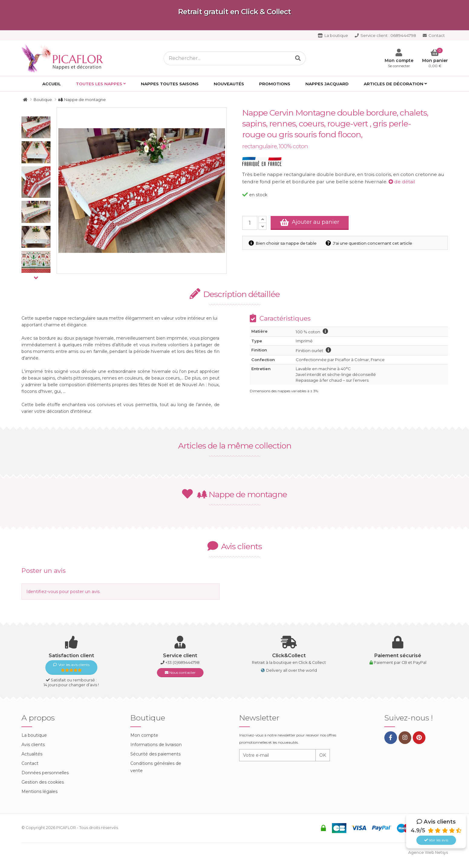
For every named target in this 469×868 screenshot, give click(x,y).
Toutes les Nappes (99, 84)
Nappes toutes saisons (170, 84)
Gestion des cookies (43, 782)
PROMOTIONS (275, 84)
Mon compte (144, 735)
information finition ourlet (328, 350)
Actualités (32, 754)
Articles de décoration (394, 84)
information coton (325, 331)
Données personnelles (45, 773)
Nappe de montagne (234, 494)
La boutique (333, 35)
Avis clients (33, 745)
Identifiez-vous (42, 592)
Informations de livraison (156, 745)
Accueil (52, 84)
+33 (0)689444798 (182, 662)
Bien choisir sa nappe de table (283, 243)
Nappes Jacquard (327, 84)
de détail (402, 182)
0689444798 (385, 35)
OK (323, 755)
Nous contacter (180, 672)
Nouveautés (229, 84)
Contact (434, 35)
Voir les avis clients (71, 667)
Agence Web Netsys (428, 852)
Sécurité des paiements (155, 754)
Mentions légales (39, 791)
